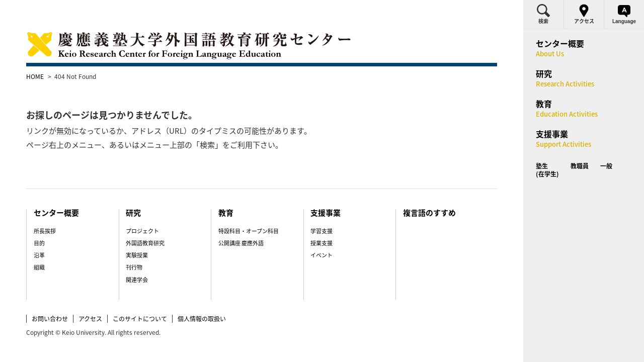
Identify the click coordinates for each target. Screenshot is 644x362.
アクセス (112, 299)
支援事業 (323, 193)
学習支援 (317, 211)
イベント (317, 236)
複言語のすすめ (418, 193)
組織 (60, 248)
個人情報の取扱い (223, 299)
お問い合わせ (71, 299)
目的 (60, 223)
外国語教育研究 (158, 223)
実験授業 (149, 236)
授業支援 (317, 223)
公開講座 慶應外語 (245, 223)
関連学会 (149, 260)
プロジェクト (155, 211)
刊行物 (147, 248)
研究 (146, 193)
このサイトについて (162, 299)
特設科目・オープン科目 (253, 211)
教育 (230, 193)
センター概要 (78, 193)
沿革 (60, 236)
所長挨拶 (65, 211)
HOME (57, 76)
